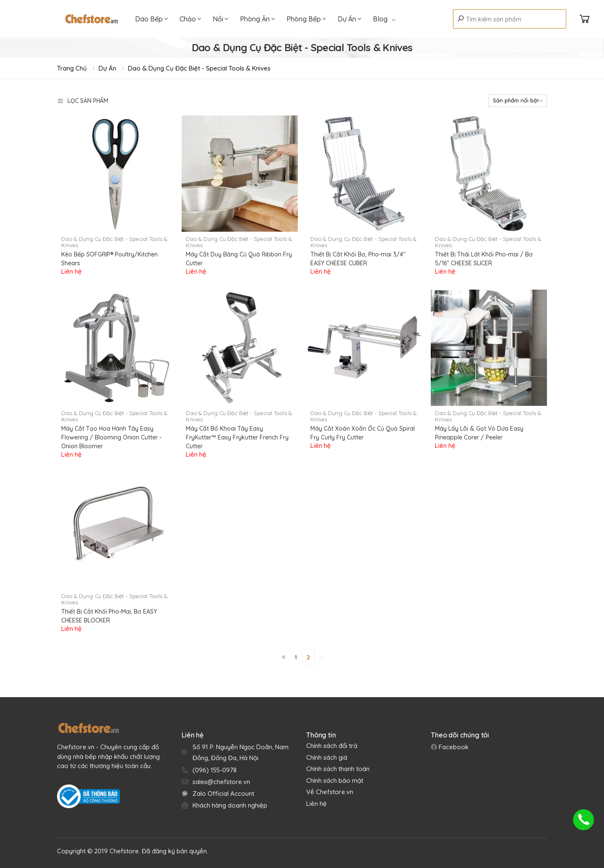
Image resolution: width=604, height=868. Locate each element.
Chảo (190, 19)
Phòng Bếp (306, 19)
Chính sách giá (327, 757)
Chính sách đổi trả (332, 746)
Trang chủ (72, 68)
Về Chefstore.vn (330, 792)
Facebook (453, 747)
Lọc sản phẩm (83, 101)
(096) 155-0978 (215, 770)
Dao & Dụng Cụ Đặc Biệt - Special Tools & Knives (199, 68)
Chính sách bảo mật (335, 780)
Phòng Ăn (257, 19)
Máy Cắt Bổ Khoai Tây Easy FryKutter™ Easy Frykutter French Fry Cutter (237, 437)
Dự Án (349, 19)
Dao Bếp (151, 19)
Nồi (220, 19)
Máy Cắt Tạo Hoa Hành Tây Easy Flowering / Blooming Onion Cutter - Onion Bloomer (111, 437)
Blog (384, 19)
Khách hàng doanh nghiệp (230, 805)
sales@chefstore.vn (221, 782)
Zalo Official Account (223, 793)
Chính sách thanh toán (338, 769)
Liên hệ (316, 804)
